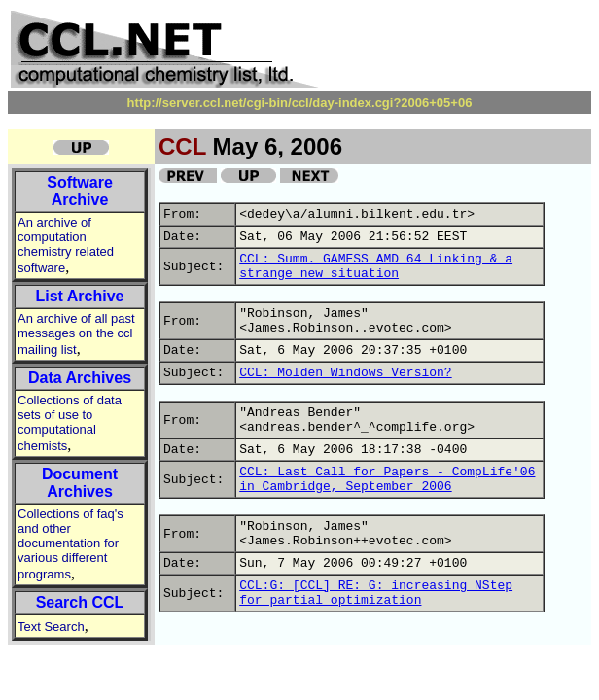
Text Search (51, 627)
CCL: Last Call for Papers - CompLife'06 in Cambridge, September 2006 (387, 479)
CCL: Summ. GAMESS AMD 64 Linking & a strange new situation (376, 266)
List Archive (80, 296)
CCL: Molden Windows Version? (345, 373)
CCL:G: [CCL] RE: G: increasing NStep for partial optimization (376, 593)
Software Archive (80, 191)
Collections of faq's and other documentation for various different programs (70, 544)
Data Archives (80, 378)
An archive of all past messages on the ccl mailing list (76, 334)
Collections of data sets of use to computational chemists (70, 423)
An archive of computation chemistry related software (66, 245)
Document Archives (80, 483)
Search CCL (80, 602)
